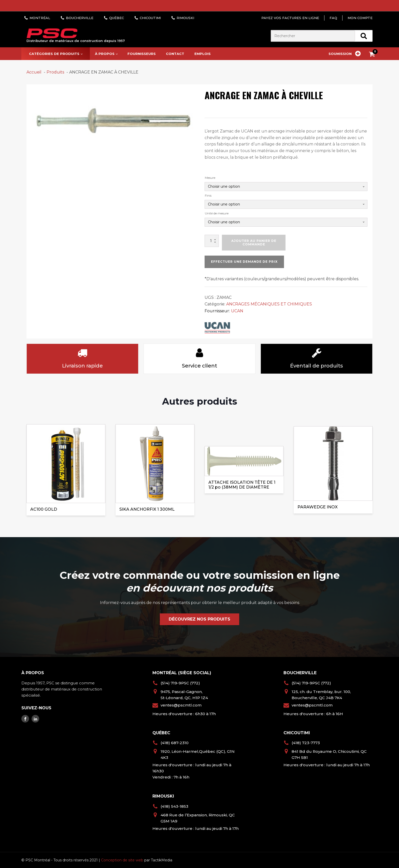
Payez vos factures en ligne (290, 18)
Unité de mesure (217, 213)
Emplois (203, 54)
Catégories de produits (54, 54)
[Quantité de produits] (212, 241)
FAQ (333, 18)
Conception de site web (122, 860)
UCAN (237, 311)
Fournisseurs (142, 54)
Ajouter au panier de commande (254, 242)
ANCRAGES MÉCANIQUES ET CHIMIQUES (269, 304)
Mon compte (360, 18)
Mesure (210, 178)
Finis (208, 195)
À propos (105, 54)
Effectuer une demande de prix (244, 262)
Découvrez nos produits (199, 619)
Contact (175, 54)
